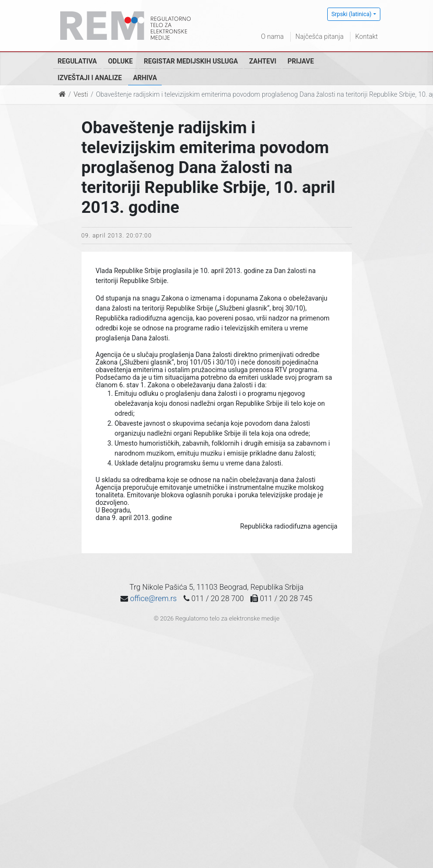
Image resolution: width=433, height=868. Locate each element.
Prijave (301, 61)
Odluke (120, 61)
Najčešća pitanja (320, 37)
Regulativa (78, 61)
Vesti (81, 94)
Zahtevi (263, 61)
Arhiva (145, 78)
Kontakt (367, 37)
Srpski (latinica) (352, 14)
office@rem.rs (153, 598)
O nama (272, 37)
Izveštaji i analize (90, 78)
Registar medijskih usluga (191, 61)
